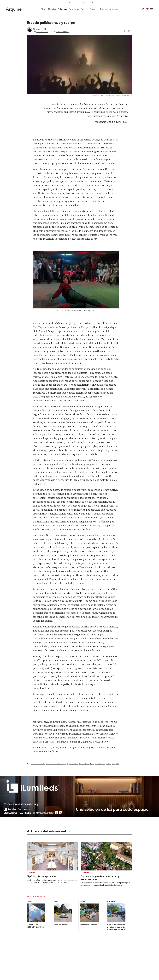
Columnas (31, 872)
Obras (29, 902)
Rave (113, 764)
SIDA (117, 764)
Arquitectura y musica (38, 764)
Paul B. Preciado (100, 764)
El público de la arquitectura (42, 877)
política (108, 764)
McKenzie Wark (84, 764)
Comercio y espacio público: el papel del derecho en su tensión (117, 927)
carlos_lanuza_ (62, 32)
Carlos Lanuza (42, 32)
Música (92, 764)
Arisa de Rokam (61, 925)
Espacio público (72, 764)
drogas (64, 764)
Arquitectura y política (53, 764)
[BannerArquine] (79, 817)
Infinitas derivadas (89, 925)
